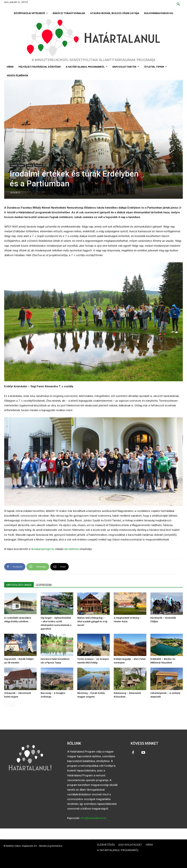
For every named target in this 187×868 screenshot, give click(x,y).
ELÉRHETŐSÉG (106, 845)
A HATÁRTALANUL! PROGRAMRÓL (118, 850)
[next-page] (12, 704)
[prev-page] (6, 704)
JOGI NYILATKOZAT (130, 845)
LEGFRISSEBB (44, 585)
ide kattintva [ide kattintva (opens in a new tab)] (72, 549)
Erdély (30, 165)
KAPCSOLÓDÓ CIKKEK (19, 585)
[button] (178, 4)
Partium (39, 165)
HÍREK (149, 845)
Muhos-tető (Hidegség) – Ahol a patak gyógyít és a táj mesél (92, 621)
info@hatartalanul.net (93, 818)
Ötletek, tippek (17, 165)
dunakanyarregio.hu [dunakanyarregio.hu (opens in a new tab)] (43, 549)
